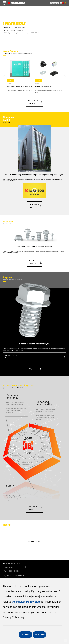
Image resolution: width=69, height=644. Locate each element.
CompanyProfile (34, 206)
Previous (4, 76)
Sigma (32, 369)
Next (65, 76)
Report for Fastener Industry (15, 357)
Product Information (35, 262)
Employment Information (35, 543)
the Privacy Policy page (26, 602)
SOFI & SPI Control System (34, 508)
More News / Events (35, 102)
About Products (9, 567)
